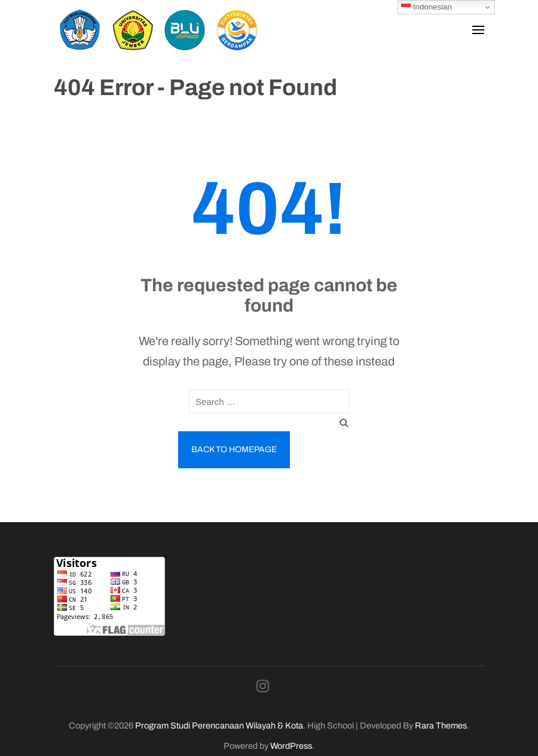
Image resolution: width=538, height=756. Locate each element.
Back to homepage (234, 449)
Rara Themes (441, 725)
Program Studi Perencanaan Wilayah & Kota (219, 725)
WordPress (291, 746)
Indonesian (427, 7)
